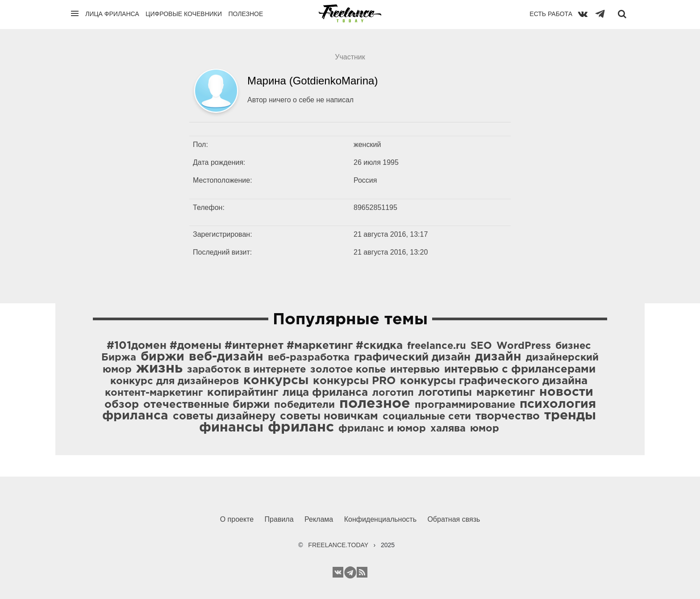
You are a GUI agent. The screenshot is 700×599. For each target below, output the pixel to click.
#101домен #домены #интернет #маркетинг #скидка (255, 346)
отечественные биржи (206, 405)
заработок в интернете (246, 370)
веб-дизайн (226, 357)
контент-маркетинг (154, 393)
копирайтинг (243, 393)
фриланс (301, 427)
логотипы (445, 393)
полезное (375, 404)
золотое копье (348, 370)
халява (448, 429)
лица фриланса (325, 393)
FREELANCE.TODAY (338, 545)
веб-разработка (309, 358)
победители (304, 405)
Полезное (246, 14)
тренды (570, 416)
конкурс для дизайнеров (175, 381)
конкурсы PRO (354, 381)
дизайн (498, 357)
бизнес (573, 346)
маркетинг (506, 393)
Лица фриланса (112, 14)
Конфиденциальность (380, 519)
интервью (415, 370)
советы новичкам (329, 416)
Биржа (119, 358)
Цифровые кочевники (184, 14)
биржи (162, 357)
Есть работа (551, 14)
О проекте (237, 519)
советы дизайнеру (224, 416)
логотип (393, 393)
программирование (465, 405)
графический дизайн (412, 357)
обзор (122, 405)
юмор (485, 429)
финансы (231, 428)
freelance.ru (437, 346)
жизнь (159, 369)
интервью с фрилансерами (520, 369)
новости (566, 392)
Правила (279, 519)
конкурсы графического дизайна (494, 381)
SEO (481, 346)
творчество (508, 416)
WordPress (524, 346)
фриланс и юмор (382, 429)
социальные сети (427, 417)
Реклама (319, 519)
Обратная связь (454, 519)
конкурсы (276, 381)
